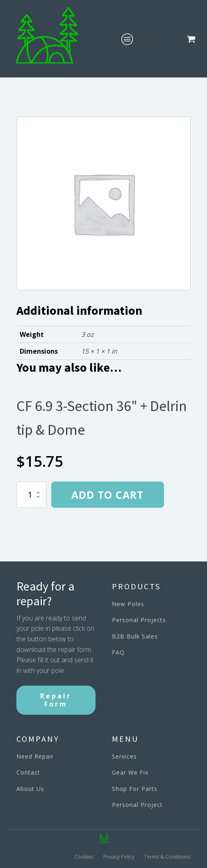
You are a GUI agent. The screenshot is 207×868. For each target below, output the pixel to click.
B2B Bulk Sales (135, 636)
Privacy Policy (119, 857)
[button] (193, 39)
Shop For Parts (135, 789)
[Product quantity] (31, 495)
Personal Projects (139, 620)
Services (124, 756)
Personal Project (137, 805)
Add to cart (107, 495)
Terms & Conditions (167, 857)
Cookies (84, 857)
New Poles (128, 604)
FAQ (118, 652)
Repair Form (56, 700)
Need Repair (35, 756)
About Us (30, 789)
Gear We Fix (130, 772)
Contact (28, 772)
